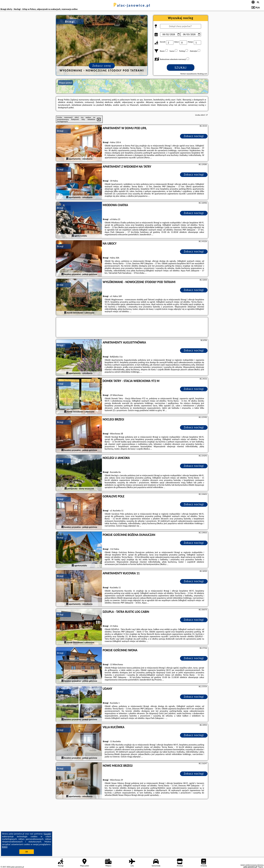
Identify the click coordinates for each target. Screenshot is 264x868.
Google (47, 834)
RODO (5, 847)
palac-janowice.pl (132, 5)
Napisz (261, 867)
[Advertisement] (132, 827)
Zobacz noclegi (194, 136)
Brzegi (60, 131)
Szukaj (181, 68)
